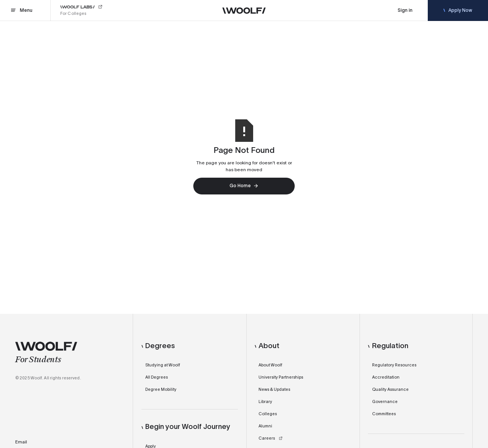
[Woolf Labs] (82, 10)
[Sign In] (405, 10)
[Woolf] (244, 10)
